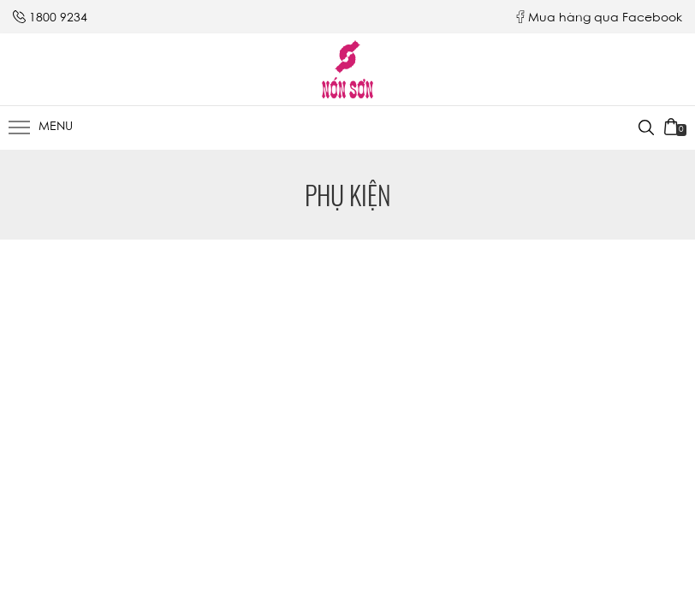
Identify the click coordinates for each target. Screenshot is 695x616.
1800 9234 (58, 19)
